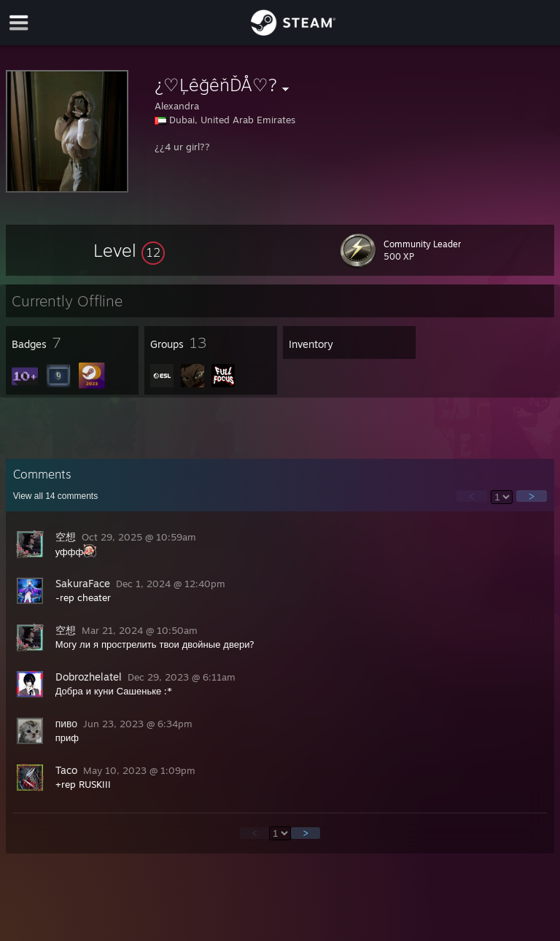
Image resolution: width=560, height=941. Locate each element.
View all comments (56, 496)
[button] (129, 250)
